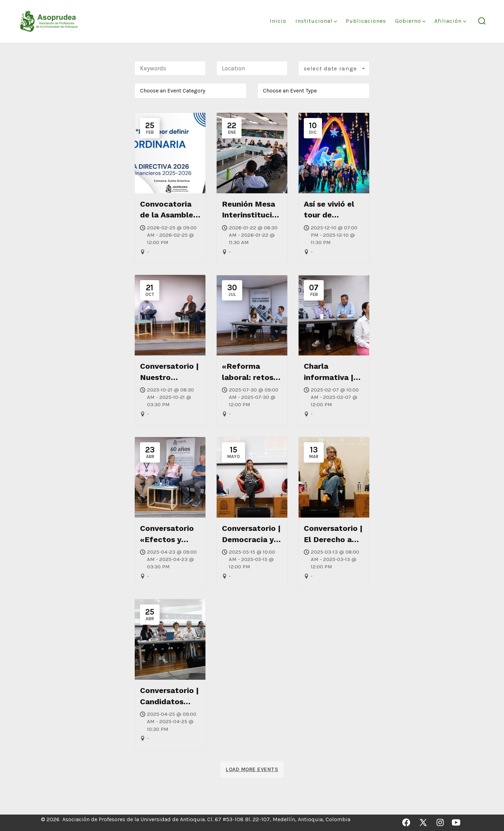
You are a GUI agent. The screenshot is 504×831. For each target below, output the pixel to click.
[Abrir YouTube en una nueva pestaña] (456, 822)
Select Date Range (335, 68)
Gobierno (410, 21)
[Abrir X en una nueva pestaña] (423, 822)
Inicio (278, 21)
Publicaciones (366, 21)
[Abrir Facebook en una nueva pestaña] (406, 822)
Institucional (316, 21)
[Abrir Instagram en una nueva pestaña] (440, 822)
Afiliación (450, 21)
